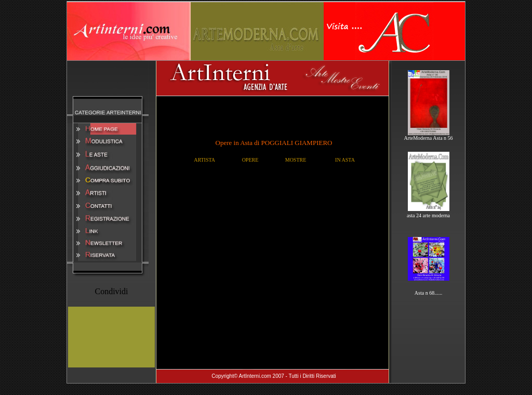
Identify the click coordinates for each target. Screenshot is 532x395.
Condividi (111, 291)
